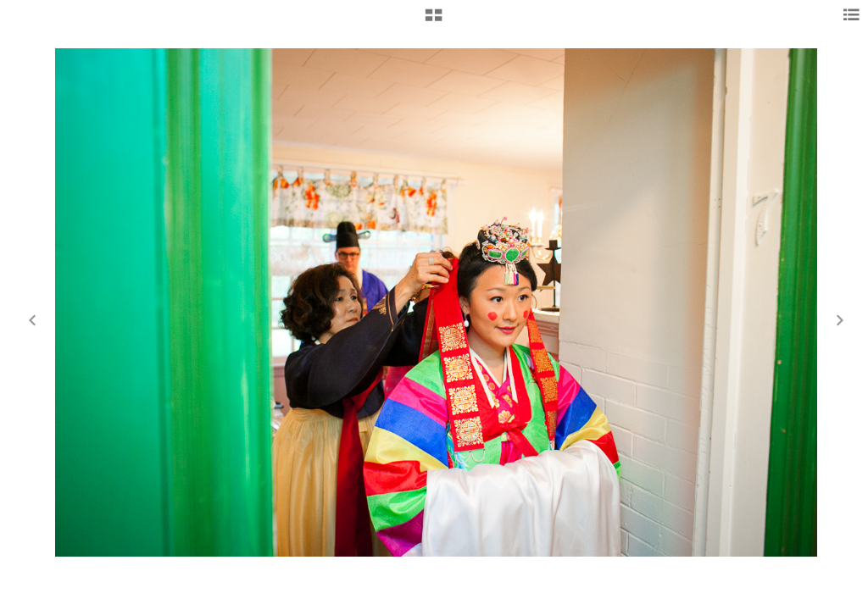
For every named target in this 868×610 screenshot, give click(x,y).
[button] (434, 21)
